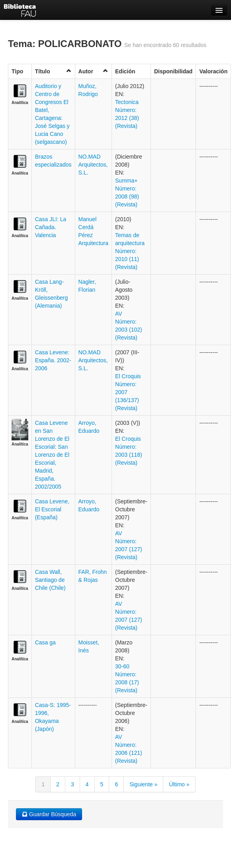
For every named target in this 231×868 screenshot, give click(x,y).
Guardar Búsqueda (49, 814)
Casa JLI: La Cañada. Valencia (51, 227)
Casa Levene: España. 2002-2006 (53, 360)
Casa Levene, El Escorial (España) (52, 509)
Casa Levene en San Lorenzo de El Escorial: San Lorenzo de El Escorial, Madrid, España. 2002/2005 (52, 455)
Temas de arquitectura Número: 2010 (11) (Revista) (130, 251)
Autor (93, 71)
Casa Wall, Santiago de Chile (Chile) (50, 580)
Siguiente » (143, 784)
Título (53, 71)
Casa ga (45, 642)
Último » (179, 784)
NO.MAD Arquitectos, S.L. (93, 165)
